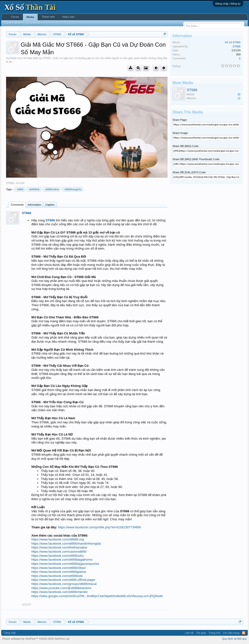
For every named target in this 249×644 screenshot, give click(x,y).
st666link (33, 189)
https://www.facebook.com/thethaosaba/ (59, 547)
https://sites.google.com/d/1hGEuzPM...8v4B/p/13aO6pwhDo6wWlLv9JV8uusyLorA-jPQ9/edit (97, 596)
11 (239, 98)
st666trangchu (72, 189)
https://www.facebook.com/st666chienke (59, 592)
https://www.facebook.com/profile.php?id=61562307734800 (100, 527)
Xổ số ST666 (233, 42)
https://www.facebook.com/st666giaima (59, 572)
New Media (34, 23)
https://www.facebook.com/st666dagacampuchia (65, 564)
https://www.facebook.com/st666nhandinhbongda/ (66, 544)
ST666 (10, 183)
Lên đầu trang (231, 633)
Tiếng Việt (10, 633)
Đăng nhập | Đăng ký (228, 4)
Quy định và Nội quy (235, 639)
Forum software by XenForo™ (36, 639)
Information (34, 205)
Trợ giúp (201, 633)
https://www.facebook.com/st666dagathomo (62, 560)
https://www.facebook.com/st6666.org (58, 539)
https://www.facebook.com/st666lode (57, 576)
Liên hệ (189, 633)
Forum (15, 17)
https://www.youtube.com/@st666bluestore (61, 588)
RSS (244, 633)
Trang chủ (214, 633)
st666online (51, 189)
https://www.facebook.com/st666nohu (58, 556)
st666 (19, 189)
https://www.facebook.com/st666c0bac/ (59, 568)
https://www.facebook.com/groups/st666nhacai (64, 584)
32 (239, 94)
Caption (50, 205)
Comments (17, 205)
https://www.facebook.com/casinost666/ (59, 552)
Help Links (68, 17)
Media (30, 17)
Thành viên (48, 17)
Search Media (14, 23)
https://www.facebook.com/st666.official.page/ (63, 580)
